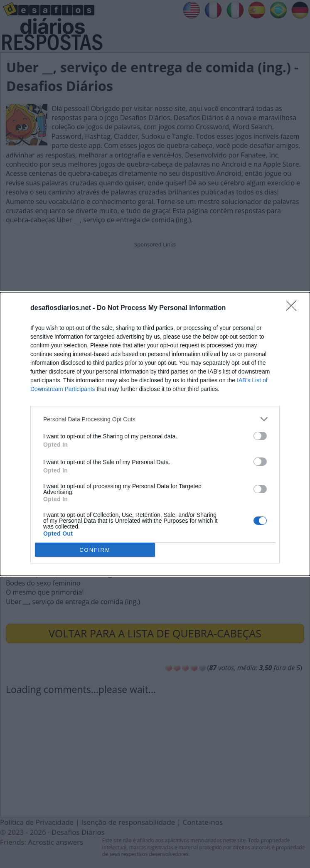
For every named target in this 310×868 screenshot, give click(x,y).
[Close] (294, 308)
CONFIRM (95, 550)
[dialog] (155, 434)
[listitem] (155, 419)
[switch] (260, 436)
